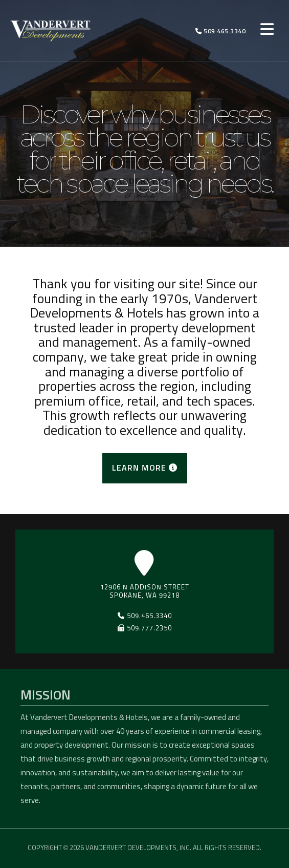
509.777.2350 (145, 628)
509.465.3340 (220, 31)
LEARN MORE (145, 468)
